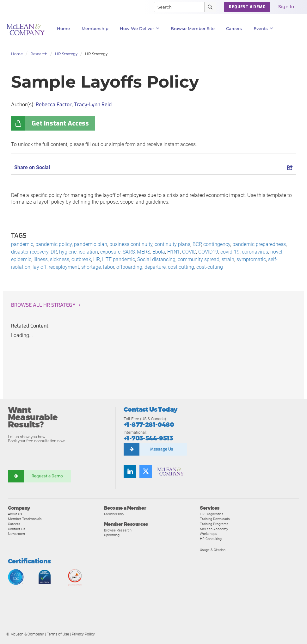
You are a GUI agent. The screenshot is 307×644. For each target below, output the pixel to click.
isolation (88, 252)
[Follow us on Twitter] (146, 471)
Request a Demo (47, 476)
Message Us (162, 449)
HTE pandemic (119, 259)
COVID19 (208, 252)
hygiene (68, 252)
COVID (189, 252)
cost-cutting (210, 267)
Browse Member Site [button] (193, 28)
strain (228, 259)
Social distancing (156, 259)
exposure (110, 252)
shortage (91, 267)
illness (41, 259)
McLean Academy (214, 529)
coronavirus (255, 252)
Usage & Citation (213, 550)
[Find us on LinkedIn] (130, 471)
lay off (40, 267)
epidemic (21, 259)
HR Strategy (66, 54)
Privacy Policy (83, 634)
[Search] (176, 7)
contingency (217, 244)
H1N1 (174, 252)
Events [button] (263, 28)
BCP (197, 244)
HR (97, 259)
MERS (144, 252)
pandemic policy (54, 244)
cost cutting (181, 267)
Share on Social (153, 167)
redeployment (64, 267)
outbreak (81, 259)
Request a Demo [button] (247, 7)
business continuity (131, 244)
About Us (15, 514)
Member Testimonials (25, 519)
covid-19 (230, 252)
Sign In (286, 7)
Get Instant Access (60, 123)
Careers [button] (234, 28)
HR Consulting (211, 539)
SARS (129, 252)
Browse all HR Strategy (43, 305)
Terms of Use (58, 634)
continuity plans (172, 244)
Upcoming (112, 535)
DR (54, 252)
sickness (60, 259)
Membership (95, 28)
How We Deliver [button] (140, 28)
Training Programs (214, 524)
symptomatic (251, 259)
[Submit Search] (210, 7)
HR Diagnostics (212, 514)
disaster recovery (30, 252)
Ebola (159, 252)
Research (39, 54)
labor (109, 267)
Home (63, 28)
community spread (199, 259)
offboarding (129, 267)
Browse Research (118, 530)
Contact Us (17, 529)
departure (155, 267)
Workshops (209, 534)
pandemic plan (91, 244)
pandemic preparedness (259, 244)
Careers (14, 524)
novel (276, 252)
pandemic (22, 244)
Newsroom (16, 534)
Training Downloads (215, 519)
